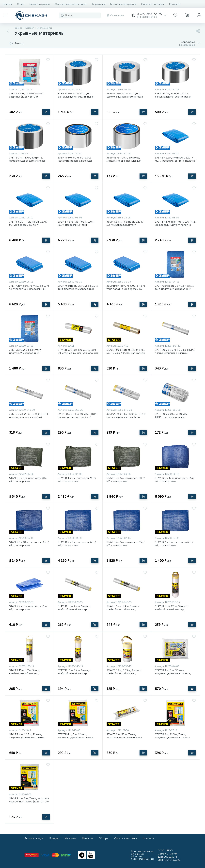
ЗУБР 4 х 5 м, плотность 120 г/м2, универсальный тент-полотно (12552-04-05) (125, 225)
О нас (21, 4)
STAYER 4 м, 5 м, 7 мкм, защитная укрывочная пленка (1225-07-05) (29, 800)
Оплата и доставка (152, 4)
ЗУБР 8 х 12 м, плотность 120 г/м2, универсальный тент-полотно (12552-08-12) (175, 161)
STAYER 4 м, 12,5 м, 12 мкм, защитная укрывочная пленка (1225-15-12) (27, 737)
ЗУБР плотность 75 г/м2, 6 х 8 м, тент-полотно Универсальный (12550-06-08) (126, 289)
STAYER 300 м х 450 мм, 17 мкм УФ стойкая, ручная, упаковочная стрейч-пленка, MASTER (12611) (78, 353)
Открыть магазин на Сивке (71, 4)
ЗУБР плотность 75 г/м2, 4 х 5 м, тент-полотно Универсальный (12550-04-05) (174, 289)
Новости (87, 838)
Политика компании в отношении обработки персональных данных (142, 855)
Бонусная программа (123, 4)
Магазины (70, 838)
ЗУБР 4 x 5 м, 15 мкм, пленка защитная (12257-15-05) (26, 95)
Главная (7, 4)
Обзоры (104, 838)
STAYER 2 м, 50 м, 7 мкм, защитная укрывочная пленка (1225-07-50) (124, 737)
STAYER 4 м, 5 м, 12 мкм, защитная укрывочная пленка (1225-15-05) (75, 737)
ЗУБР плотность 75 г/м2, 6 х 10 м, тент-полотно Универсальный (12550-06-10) (78, 289)
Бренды (54, 838)
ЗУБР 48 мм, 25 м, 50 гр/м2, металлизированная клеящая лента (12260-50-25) (124, 161)
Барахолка (99, 4)
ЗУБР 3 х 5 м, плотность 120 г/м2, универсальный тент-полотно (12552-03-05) (175, 225)
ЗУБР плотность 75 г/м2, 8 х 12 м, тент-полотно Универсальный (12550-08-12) (29, 289)
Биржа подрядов (39, 4)
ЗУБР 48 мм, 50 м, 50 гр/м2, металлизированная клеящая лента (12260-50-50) (75, 161)
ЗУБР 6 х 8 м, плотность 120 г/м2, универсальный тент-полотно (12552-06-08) (76, 225)
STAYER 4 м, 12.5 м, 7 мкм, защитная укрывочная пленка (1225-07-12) (173, 737)
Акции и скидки (34, 838)
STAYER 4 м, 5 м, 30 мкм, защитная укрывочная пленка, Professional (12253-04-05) (173, 673)
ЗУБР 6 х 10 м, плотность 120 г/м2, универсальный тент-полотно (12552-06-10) (28, 225)
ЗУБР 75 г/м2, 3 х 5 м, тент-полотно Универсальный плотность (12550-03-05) (25, 353)
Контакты (175, 4)
